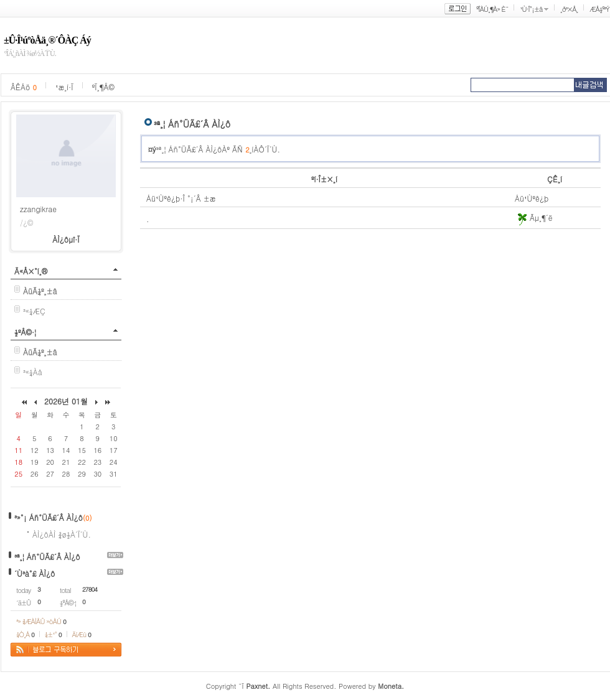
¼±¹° (53, 634)
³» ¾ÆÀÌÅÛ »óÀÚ (41, 621)
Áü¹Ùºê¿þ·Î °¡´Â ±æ (181, 198)
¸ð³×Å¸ (569, 9)
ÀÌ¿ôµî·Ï (66, 239)
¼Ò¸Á (25, 634)
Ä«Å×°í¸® (31, 271)
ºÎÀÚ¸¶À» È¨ (492, 9)
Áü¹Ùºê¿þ (532, 198)
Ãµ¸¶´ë (534, 217)
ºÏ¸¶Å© (103, 87)
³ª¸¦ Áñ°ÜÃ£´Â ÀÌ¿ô (47, 557)
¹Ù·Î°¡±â (531, 9)
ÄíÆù (82, 634)
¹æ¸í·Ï (64, 87)
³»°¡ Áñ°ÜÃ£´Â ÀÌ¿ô (49, 517)
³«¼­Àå (33, 372)
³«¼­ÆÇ (34, 311)
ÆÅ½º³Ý (599, 9)
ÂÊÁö (24, 87)
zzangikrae (38, 209)
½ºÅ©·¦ (25, 332)
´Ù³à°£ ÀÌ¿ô (35, 573)
